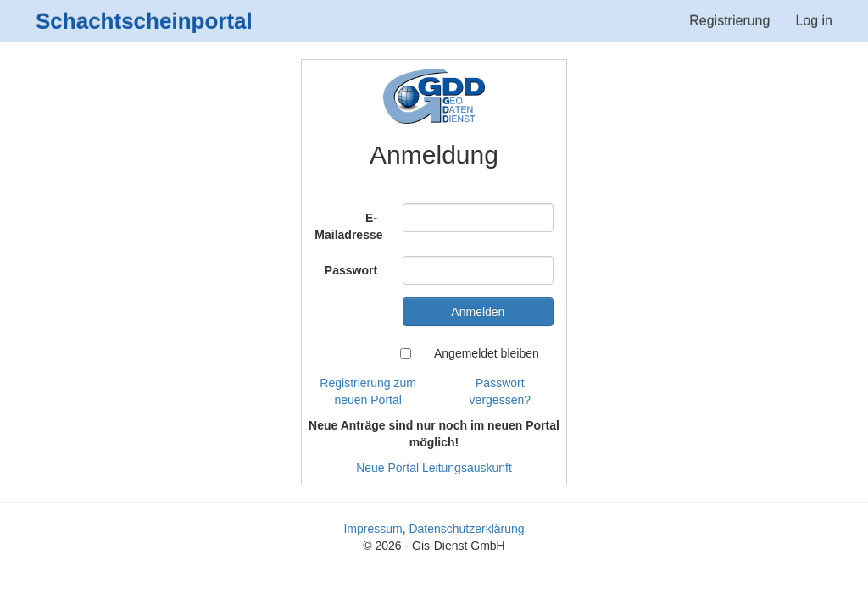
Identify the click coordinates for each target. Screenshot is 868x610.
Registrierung (729, 21)
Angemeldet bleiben (487, 353)
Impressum (373, 529)
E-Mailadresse (348, 226)
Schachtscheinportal (144, 21)
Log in (814, 21)
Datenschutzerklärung (466, 529)
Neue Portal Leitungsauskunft (434, 468)
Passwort (351, 270)
